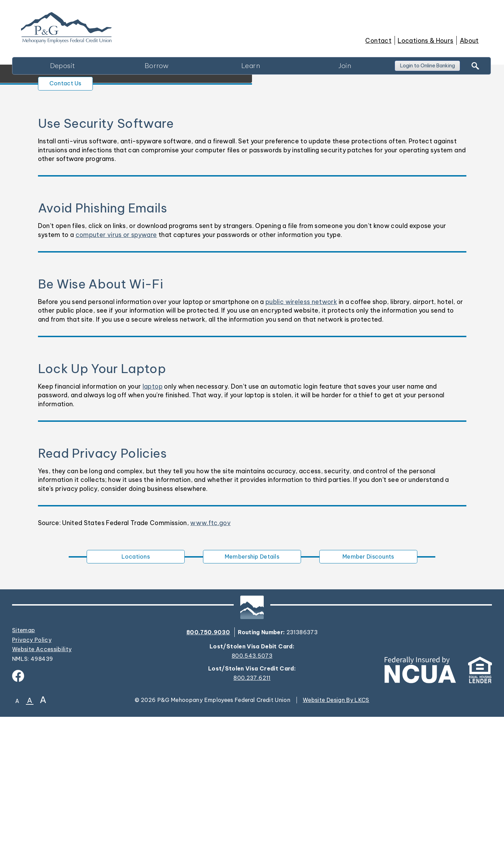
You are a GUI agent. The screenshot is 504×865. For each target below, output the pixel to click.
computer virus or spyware (116, 380)
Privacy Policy (32, 788)
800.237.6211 (252, 826)
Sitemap (23, 778)
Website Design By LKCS (336, 848)
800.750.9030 (208, 780)
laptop (153, 531)
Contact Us (73, 227)
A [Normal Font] (30, 849)
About (469, 41)
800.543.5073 (252, 804)
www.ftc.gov (210, 668)
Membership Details (252, 703)
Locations (136, 703)
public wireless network (301, 447)
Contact (378, 41)
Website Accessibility (42, 797)
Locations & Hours (425, 41)
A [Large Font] (43, 848)
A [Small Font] (17, 849)
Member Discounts (368, 703)
